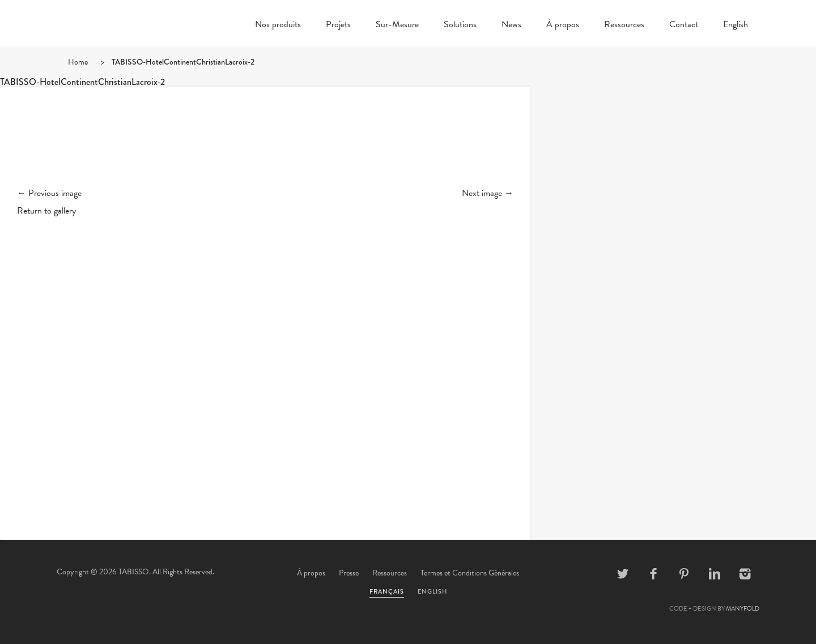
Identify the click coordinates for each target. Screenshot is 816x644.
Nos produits (278, 25)
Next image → (488, 193)
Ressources (624, 25)
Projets (338, 25)
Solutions (460, 25)
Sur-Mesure (397, 25)
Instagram (745, 574)
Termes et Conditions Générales (470, 573)
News (511, 25)
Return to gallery (46, 211)
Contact (684, 25)
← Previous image (49, 193)
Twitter (623, 574)
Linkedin (715, 574)
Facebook (653, 574)
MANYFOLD (743, 609)
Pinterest (684, 574)
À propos (563, 25)
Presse (349, 573)
